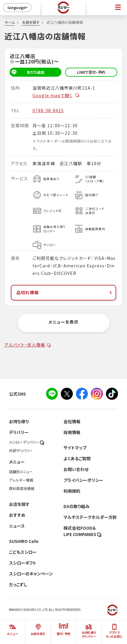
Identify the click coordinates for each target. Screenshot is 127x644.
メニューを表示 (63, 322)
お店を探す (31, 22)
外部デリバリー (21, 451)
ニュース (17, 526)
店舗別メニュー (21, 472)
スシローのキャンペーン (31, 574)
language (18, 8)
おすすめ (17, 515)
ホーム (10, 22)
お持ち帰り (19, 421)
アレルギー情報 (21, 480)
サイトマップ (75, 448)
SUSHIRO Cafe (24, 541)
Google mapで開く (56, 95)
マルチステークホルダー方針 (90, 517)
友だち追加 (27, 72)
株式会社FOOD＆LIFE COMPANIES (82, 531)
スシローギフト (23, 563)
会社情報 (72, 421)
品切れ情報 (65, 292)
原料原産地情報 (22, 488)
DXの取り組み (76, 506)
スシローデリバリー (27, 442)
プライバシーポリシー (83, 480)
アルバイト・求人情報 (25, 345)
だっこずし (18, 584)
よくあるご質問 (77, 458)
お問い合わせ (76, 469)
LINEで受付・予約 (91, 72)
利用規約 (72, 491)
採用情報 (72, 432)
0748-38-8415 (48, 110)
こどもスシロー (23, 552)
